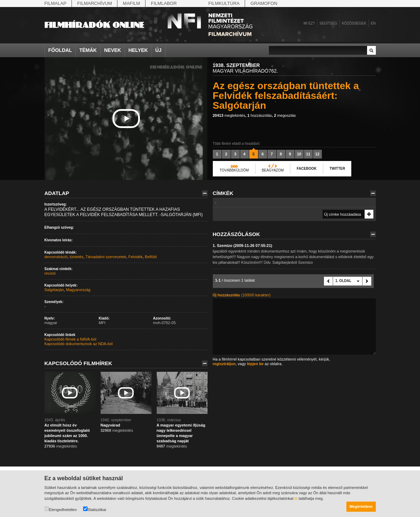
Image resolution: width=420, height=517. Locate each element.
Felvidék (136, 257)
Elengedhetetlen (61, 509)
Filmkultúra (224, 3)
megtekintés (229, 115)
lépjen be (255, 364)
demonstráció (56, 257)
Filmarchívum (94, 3)
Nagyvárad (110, 425)
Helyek (138, 50)
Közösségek (354, 23)
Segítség (328, 23)
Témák (88, 50)
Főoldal (60, 50)
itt (296, 498)
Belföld (151, 257)
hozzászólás (260, 115)
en (373, 23)
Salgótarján (54, 290)
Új (158, 50)
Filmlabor (164, 3)
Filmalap (56, 3)
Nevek (113, 50)
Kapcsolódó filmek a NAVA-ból (70, 339)
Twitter (337, 169)
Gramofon (264, 3)
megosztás (285, 115)
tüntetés (77, 257)
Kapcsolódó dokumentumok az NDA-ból (79, 344)
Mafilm (131, 3)
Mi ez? (309, 23)
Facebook (307, 169)
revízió (50, 273)
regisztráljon (224, 364)
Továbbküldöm (234, 170)
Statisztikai (95, 509)
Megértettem (361, 506)
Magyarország (78, 290)
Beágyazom (273, 170)
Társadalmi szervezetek (106, 257)
